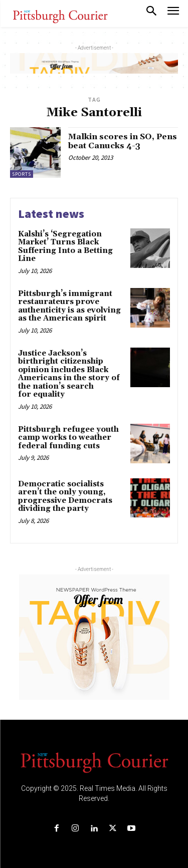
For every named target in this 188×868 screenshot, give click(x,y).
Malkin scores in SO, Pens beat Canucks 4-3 (123, 141)
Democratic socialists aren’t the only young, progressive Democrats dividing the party (65, 497)
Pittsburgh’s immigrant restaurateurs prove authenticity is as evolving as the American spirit (69, 306)
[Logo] (94, 762)
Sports (22, 174)
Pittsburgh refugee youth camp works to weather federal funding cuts (68, 438)
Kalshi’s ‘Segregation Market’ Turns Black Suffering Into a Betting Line (65, 247)
